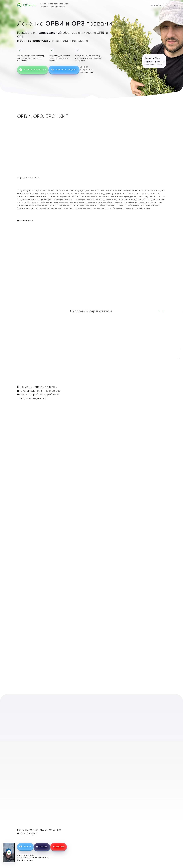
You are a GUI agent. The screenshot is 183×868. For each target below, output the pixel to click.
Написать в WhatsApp (33, 70)
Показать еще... (25, 220)
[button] (134, 311)
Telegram (27, 846)
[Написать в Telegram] (178, 355)
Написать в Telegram (65, 70)
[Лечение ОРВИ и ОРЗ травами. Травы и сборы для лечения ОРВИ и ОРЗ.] (27, 5)
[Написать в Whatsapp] (178, 362)
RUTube (45, 846)
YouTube (64, 846)
